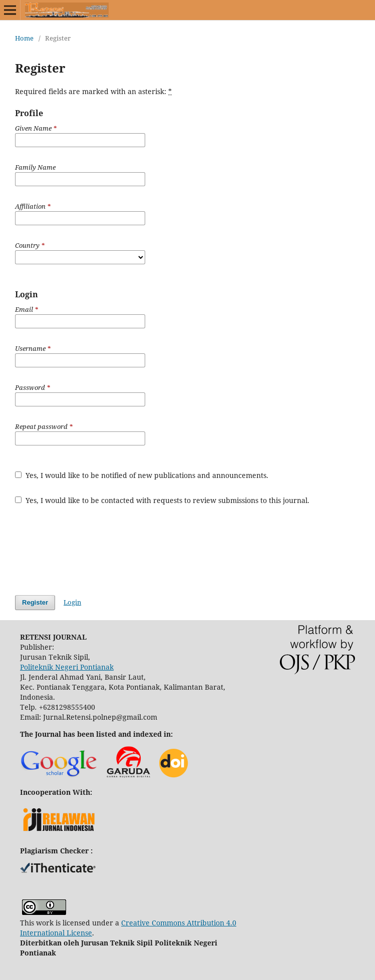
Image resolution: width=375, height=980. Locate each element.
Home (24, 38)
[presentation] (91, 550)
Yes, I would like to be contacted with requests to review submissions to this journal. (162, 500)
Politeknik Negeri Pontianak (67, 667)
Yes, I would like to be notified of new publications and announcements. (142, 475)
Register (35, 602)
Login (72, 602)
